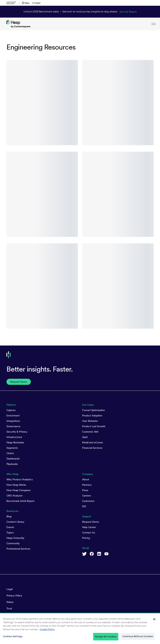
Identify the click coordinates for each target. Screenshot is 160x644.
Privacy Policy (14, 596)
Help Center (89, 527)
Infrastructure (14, 437)
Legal (10, 589)
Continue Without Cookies (138, 638)
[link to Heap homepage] (80, 24)
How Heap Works (16, 485)
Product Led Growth (94, 426)
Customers (88, 501)
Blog (9, 516)
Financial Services (92, 448)
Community (13, 543)
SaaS (85, 437)
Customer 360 (90, 432)
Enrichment (13, 416)
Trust (9, 608)
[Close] (154, 621)
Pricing (86, 538)
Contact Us (89, 533)
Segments (12, 448)
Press (85, 490)
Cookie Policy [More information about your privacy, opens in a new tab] (47, 631)
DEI (84, 506)
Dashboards (13, 459)
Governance (13, 426)
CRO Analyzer (15, 496)
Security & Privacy (17, 432)
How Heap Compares (18, 490)
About (86, 479)
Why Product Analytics (20, 479)
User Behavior (90, 421)
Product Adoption (92, 416)
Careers (87, 496)
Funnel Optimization (94, 410)
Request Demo (91, 522)
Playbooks (12, 464)
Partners (87, 485)
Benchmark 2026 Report (20, 501)
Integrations (13, 421)
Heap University (15, 538)
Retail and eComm (93, 442)
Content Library (15, 522)
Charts (10, 453)
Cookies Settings (13, 638)
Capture (11, 410)
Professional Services (18, 549)
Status (10, 602)
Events (10, 527)
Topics (10, 533)
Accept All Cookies (106, 639)
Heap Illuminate (15, 442)
